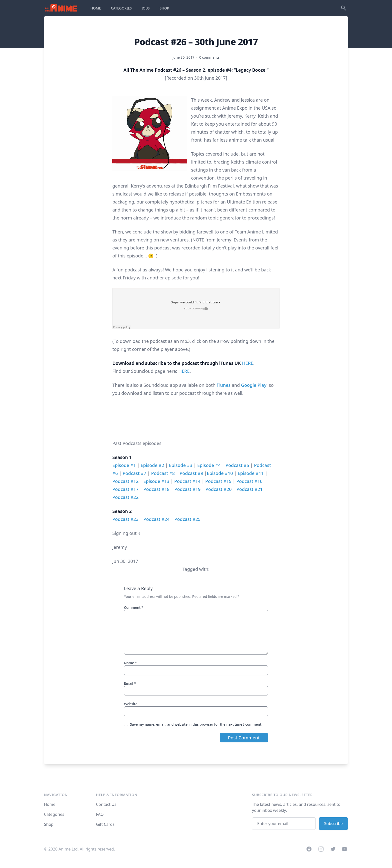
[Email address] (284, 824)
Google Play (254, 385)
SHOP (164, 8)
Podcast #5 (237, 465)
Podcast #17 (125, 489)
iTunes (224, 385)
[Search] (343, 8)
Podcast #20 (219, 489)
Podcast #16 (249, 481)
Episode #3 (181, 465)
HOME (96, 8)
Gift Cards (105, 824)
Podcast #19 (188, 489)
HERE (248, 363)
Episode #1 (124, 465)
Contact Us (106, 804)
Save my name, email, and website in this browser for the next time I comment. (196, 724)
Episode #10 (220, 473)
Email (130, 683)
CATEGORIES (121, 8)
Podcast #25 (188, 519)
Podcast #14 (187, 481)
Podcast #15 (218, 481)
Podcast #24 (156, 519)
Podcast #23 (125, 519)
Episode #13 (156, 481)
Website (131, 704)
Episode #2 (152, 465)
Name (130, 663)
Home (50, 804)
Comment (134, 607)
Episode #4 (209, 465)
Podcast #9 (191, 473)
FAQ (100, 814)
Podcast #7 (135, 473)
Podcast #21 (250, 489)
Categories (54, 814)
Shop (49, 824)
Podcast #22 (125, 497)
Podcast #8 (163, 473)
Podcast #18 (156, 489)
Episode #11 (251, 473)
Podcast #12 (125, 481)
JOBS (146, 8)
